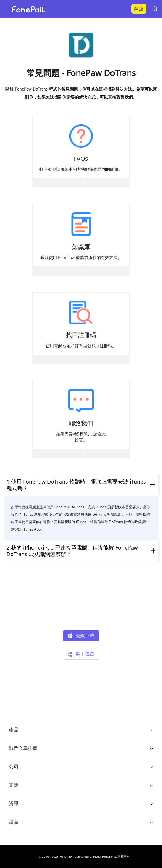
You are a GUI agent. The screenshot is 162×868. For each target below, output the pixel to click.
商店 (139, 9)
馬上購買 (81, 655)
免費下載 (81, 636)
